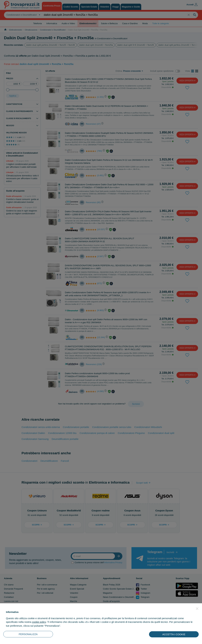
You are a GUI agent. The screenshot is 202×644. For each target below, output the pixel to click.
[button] (197, 609)
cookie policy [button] (39, 622)
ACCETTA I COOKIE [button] (174, 634)
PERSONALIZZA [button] (28, 634)
